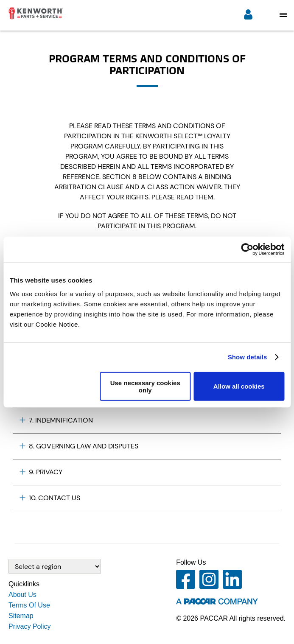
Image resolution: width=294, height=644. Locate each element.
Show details (248, 357)
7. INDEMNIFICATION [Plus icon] (56, 420)
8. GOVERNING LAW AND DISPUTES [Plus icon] (79, 446)
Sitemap (21, 616)
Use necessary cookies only (145, 386)
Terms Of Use (29, 605)
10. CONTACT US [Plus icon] (50, 498)
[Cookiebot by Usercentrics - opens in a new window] (247, 249)
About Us (22, 595)
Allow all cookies (239, 386)
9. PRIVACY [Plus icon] (41, 472)
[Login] (248, 15)
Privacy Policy (30, 626)
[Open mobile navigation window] (283, 15)
